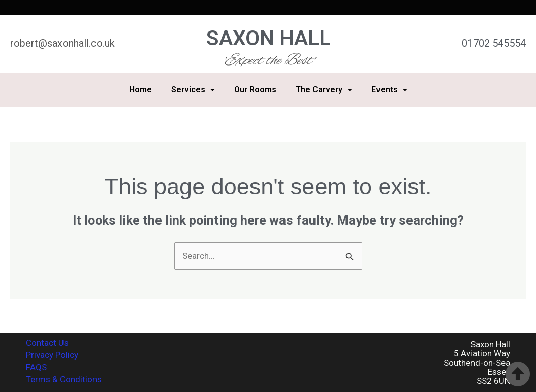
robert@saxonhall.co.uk (62, 43)
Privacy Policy (52, 355)
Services (193, 90)
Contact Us (47, 343)
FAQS (36, 367)
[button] (193, 90)
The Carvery (324, 90)
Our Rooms (255, 90)
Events (389, 90)
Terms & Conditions (64, 379)
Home (140, 90)
